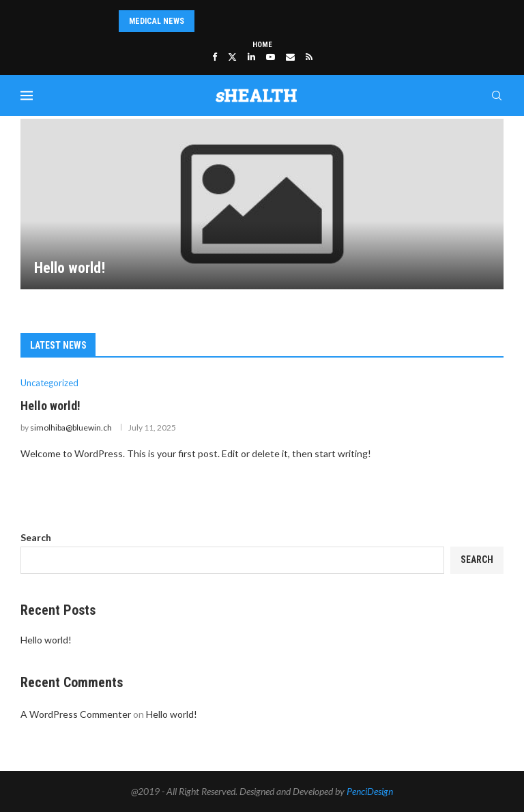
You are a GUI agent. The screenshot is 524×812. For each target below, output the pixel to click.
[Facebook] (215, 57)
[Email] (290, 57)
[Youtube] (271, 57)
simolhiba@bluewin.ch (71, 427)
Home (262, 45)
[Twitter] (232, 57)
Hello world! (70, 268)
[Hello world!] (262, 204)
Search (36, 537)
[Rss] (309, 57)
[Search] (497, 96)
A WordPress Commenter (76, 714)
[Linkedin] (251, 57)
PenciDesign (370, 791)
